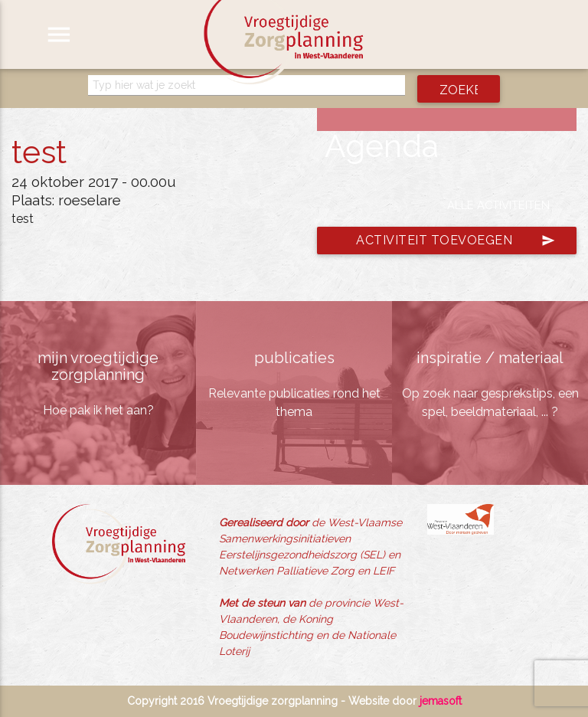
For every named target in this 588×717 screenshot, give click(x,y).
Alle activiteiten (498, 205)
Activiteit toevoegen (456, 241)
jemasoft (441, 701)
